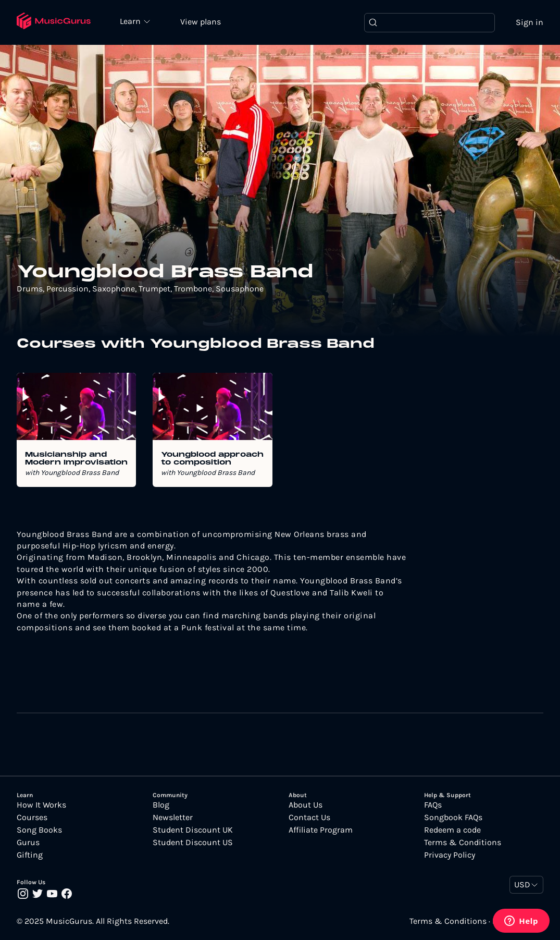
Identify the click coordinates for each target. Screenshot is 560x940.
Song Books (39, 830)
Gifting (30, 855)
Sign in (530, 22)
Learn (131, 21)
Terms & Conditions (463, 843)
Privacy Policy (450, 855)
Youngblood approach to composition (212, 459)
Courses (32, 817)
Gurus (28, 843)
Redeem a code (452, 830)
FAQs (433, 805)
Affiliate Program (321, 830)
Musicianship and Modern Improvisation (76, 459)
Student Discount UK (193, 830)
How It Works (41, 805)
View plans (201, 22)
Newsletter (173, 817)
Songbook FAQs (453, 817)
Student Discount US (193, 843)
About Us (306, 805)
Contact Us (309, 817)
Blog (161, 805)
